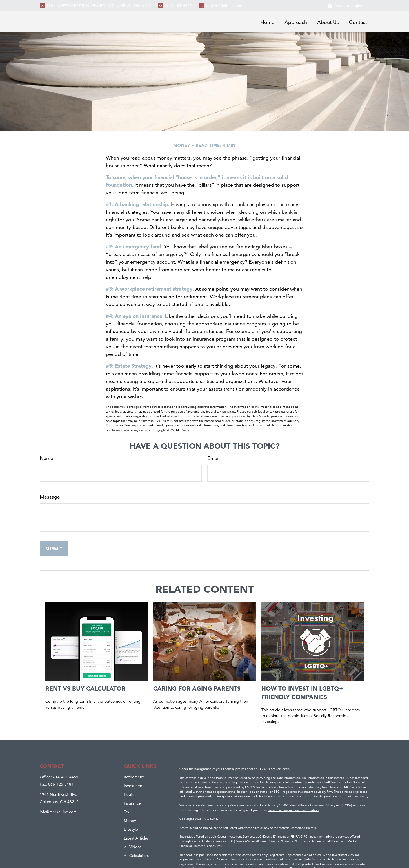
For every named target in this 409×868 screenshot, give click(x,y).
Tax (126, 812)
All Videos (133, 847)
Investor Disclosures (208, 846)
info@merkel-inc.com (224, 6)
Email (213, 458)
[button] (267, 22)
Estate (129, 794)
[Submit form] (54, 549)
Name (46, 458)
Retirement (134, 777)
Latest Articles (136, 838)
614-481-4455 (66, 777)
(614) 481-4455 (178, 6)
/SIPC (304, 836)
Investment (134, 786)
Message (50, 497)
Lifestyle (131, 829)
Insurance (132, 803)
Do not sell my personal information (293, 810)
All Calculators (136, 856)
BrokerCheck (280, 769)
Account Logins (345, 6)
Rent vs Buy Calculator (85, 688)
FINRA (295, 836)
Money (130, 821)
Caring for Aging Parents (197, 688)
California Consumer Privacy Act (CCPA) (324, 805)
